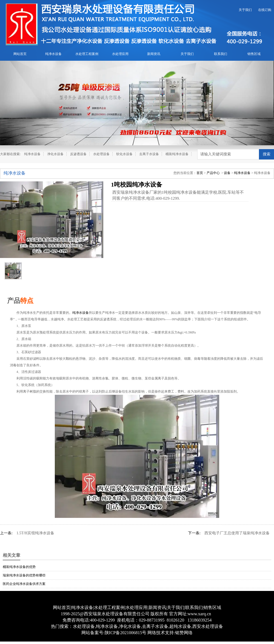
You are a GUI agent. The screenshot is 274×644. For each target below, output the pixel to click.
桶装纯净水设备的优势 (19, 567)
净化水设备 (55, 154)
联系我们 (221, 54)
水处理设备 (101, 154)
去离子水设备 (149, 154)
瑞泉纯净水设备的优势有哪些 (24, 575)
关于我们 (245, 10)
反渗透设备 (78, 154)
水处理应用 (120, 54)
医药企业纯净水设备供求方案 (24, 584)
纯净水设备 (53, 54)
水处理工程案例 (87, 54)
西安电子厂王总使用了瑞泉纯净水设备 (237, 533)
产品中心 (213, 173)
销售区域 (254, 54)
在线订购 (265, 10)
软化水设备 (124, 154)
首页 (200, 173)
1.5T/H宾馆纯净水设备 (35, 533)
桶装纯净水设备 (177, 154)
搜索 (267, 154)
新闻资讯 (154, 54)
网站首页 (20, 54)
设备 (227, 173)
